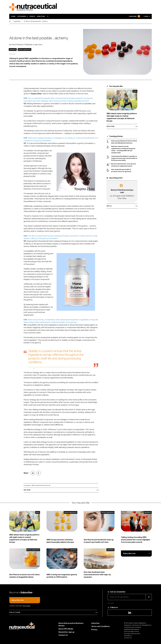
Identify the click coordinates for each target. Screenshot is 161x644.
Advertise (95, 623)
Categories (22, 16)
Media (135, 91)
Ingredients (13, 49)
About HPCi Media (66, 629)
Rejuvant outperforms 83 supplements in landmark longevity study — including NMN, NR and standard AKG (123, 150)
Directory (41, 16)
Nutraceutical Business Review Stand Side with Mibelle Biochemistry (124, 142)
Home (13, 16)
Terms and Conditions (100, 626)
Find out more (15, 612)
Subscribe (134, 16)
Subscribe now (129, 553)
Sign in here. (27, 606)
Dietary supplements (24, 49)
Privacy (94, 630)
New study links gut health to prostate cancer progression (121, 171)
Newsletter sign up (66, 632)
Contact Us (63, 635)
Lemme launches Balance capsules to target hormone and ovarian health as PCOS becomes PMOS (124, 158)
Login (146, 16)
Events (32, 16)
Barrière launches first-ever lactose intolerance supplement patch (124, 165)
